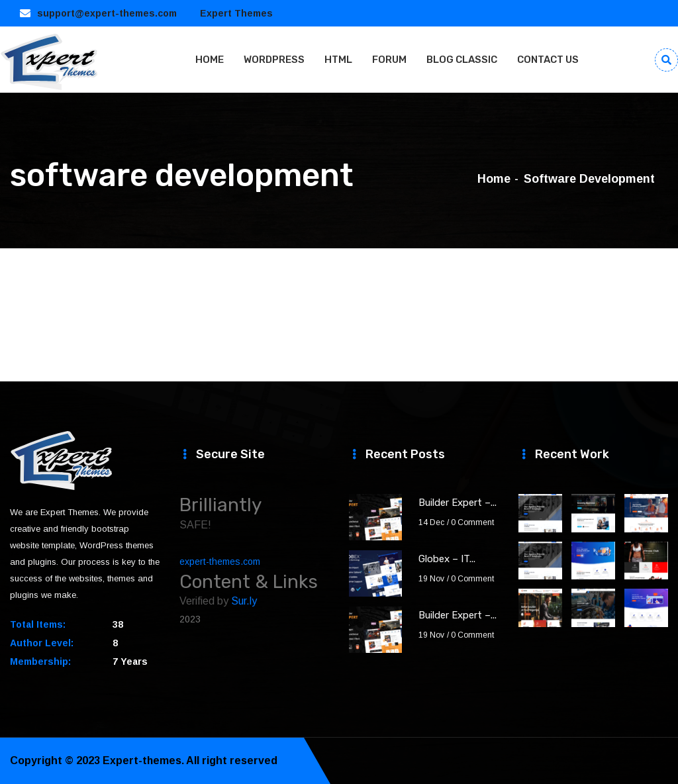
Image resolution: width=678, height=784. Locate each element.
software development (589, 179)
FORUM (389, 60)
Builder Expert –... (458, 503)
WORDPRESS (274, 60)
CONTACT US (548, 60)
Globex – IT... (447, 559)
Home (494, 179)
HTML (338, 60)
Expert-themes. (144, 760)
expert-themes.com (220, 562)
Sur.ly (244, 601)
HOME (210, 60)
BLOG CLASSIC (462, 60)
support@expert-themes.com (107, 13)
